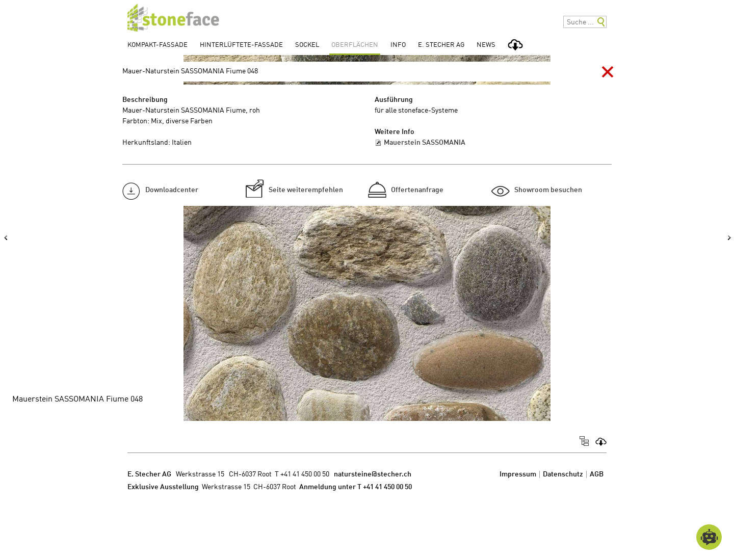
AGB (597, 474)
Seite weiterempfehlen (306, 190)
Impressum (518, 474)
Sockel (307, 45)
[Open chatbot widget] (709, 537)
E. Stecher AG (441, 45)
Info (398, 45)
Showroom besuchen (548, 190)
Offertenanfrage (417, 190)
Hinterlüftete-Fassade (241, 45)
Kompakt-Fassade (158, 45)
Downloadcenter (172, 190)
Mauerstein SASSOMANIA (425, 143)
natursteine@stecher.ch (373, 474)
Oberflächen (355, 45)
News (486, 45)
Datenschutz (563, 474)
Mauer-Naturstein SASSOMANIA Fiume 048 (190, 71)
